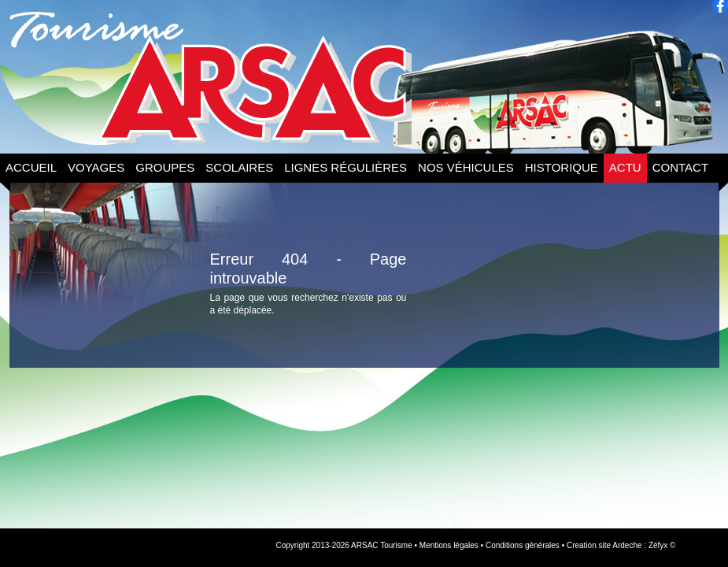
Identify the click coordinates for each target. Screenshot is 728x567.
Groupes (165, 167)
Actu (625, 167)
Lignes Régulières (346, 167)
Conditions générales (523, 545)
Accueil (31, 167)
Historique (562, 167)
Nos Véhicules (466, 167)
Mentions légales (449, 545)
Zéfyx (658, 545)
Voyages (96, 167)
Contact (680, 167)
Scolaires (239, 167)
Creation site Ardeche (604, 545)
